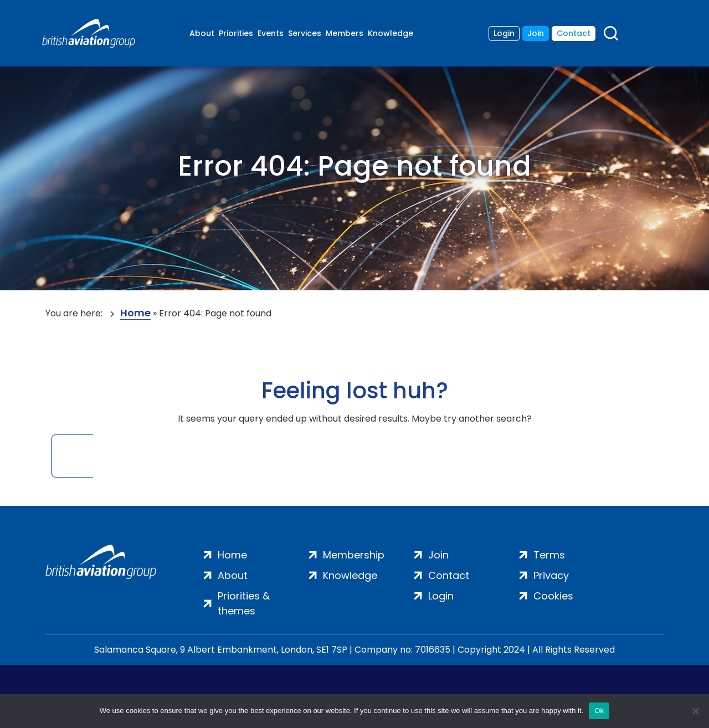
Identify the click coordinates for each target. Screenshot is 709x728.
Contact (574, 33)
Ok (599, 711)
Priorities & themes (244, 603)
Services (305, 33)
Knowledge (391, 33)
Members (345, 33)
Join (536, 33)
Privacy (551, 575)
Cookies (553, 596)
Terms (549, 555)
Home (135, 313)
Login (504, 33)
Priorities (236, 33)
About (202, 33)
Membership (354, 555)
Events (271, 33)
